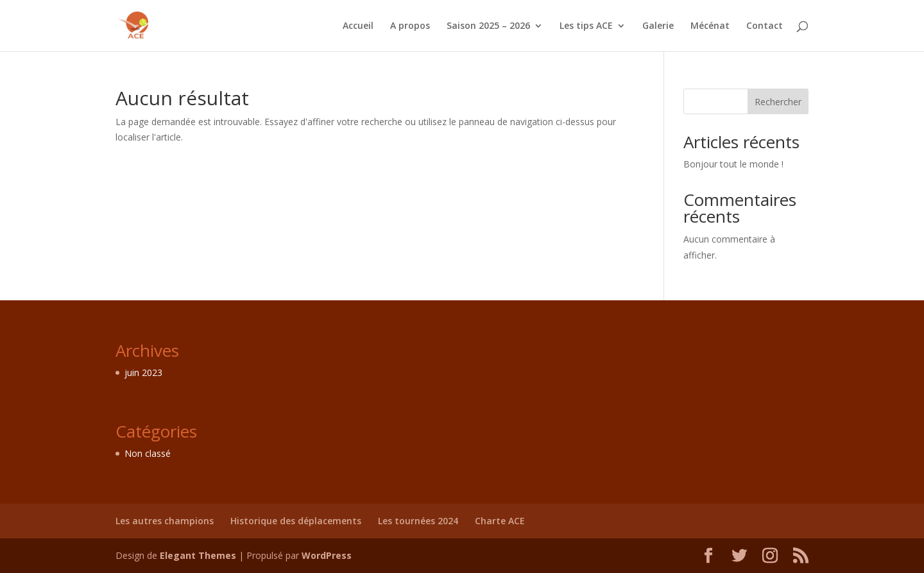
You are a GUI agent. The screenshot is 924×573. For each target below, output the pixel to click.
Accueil (358, 26)
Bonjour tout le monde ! (733, 164)
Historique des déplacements (296, 521)
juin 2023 (143, 372)
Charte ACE (500, 521)
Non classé (148, 453)
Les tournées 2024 (418, 521)
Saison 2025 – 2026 (488, 26)
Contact (765, 26)
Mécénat (710, 26)
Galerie (658, 26)
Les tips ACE (586, 26)
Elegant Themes (198, 555)
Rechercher (778, 102)
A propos (410, 26)
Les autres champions (165, 521)
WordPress (327, 555)
